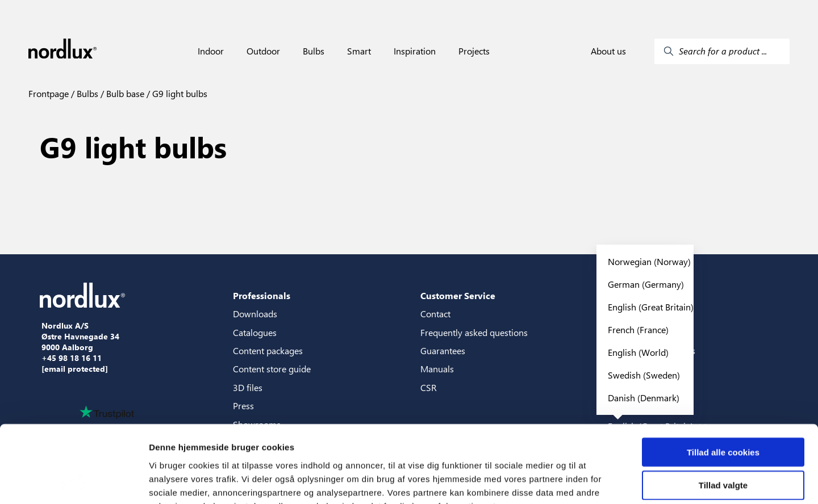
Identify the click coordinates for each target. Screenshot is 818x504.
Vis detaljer (590, 482)
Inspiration (415, 51)
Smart (359, 51)
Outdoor (263, 51)
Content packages (268, 350)
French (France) (638, 329)
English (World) (638, 352)
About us (608, 51)
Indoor (211, 51)
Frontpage (49, 93)
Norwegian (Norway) (649, 261)
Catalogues (255, 332)
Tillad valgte (723, 415)
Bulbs (314, 51)
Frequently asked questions (474, 332)
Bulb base (124, 93)
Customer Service (458, 295)
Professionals (262, 295)
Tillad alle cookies (723, 382)
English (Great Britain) (651, 307)
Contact (435, 314)
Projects (474, 51)
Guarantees (443, 350)
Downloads (255, 314)
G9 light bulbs (179, 93)
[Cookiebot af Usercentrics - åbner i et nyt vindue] (74, 482)
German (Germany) (646, 284)
